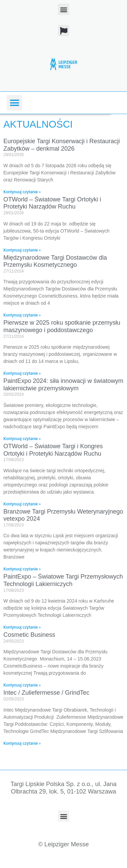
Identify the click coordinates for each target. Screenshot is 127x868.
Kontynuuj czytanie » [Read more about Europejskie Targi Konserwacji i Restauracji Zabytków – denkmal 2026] (22, 192)
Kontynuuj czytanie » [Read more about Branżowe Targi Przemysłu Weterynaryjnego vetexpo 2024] (22, 569)
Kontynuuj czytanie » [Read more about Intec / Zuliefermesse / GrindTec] (22, 743)
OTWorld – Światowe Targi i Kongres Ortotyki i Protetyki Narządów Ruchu (53, 450)
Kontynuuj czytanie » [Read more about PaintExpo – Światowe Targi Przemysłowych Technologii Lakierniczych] (22, 627)
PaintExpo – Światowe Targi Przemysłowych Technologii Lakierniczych (63, 580)
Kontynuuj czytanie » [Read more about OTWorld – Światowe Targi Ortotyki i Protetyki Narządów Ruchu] (22, 250)
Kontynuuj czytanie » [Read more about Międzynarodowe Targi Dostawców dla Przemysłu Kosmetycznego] (22, 315)
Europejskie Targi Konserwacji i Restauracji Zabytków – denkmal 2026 (62, 145)
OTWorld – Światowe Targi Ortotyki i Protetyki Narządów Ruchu (52, 203)
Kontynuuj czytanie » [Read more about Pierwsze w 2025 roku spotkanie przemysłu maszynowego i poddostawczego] (22, 373)
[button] (63, 9)
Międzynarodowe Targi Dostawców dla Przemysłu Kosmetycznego (55, 261)
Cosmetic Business (29, 635)
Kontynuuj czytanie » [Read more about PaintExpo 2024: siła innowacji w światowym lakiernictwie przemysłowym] (22, 439)
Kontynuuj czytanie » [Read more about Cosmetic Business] (22, 685)
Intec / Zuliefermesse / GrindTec (46, 693)
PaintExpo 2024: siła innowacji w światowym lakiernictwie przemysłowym (63, 385)
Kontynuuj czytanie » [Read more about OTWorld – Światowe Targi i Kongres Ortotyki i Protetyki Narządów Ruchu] (22, 504)
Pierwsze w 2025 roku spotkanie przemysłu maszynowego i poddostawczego (62, 326)
